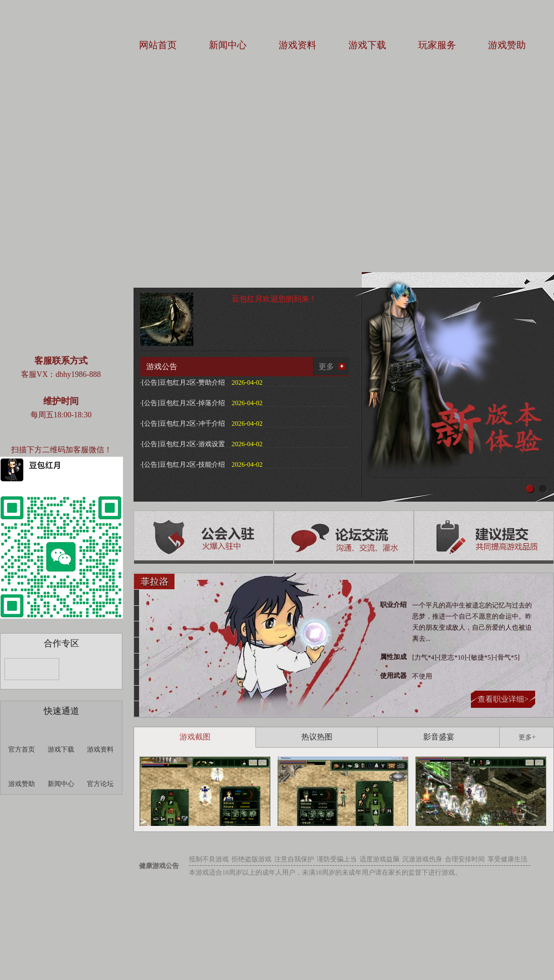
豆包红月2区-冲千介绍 (192, 423)
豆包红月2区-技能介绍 (192, 465)
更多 (326, 367)
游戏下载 (367, 45)
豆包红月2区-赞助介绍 (192, 382)
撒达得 (137, 614)
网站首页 (158, 45)
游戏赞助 (507, 45)
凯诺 (137, 661)
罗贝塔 (137, 709)
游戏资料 (297, 45)
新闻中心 (228, 45)
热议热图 (317, 737)
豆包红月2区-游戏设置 (192, 444)
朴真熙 (137, 645)
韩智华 (137, 693)
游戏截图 (195, 737)
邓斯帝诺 (137, 629)
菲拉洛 (154, 581)
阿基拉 (137, 598)
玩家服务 (437, 45)
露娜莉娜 (137, 677)
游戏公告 (162, 367)
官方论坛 (100, 784)
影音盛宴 (439, 737)
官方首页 (22, 749)
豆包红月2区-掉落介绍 (192, 403)
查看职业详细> (503, 699)
